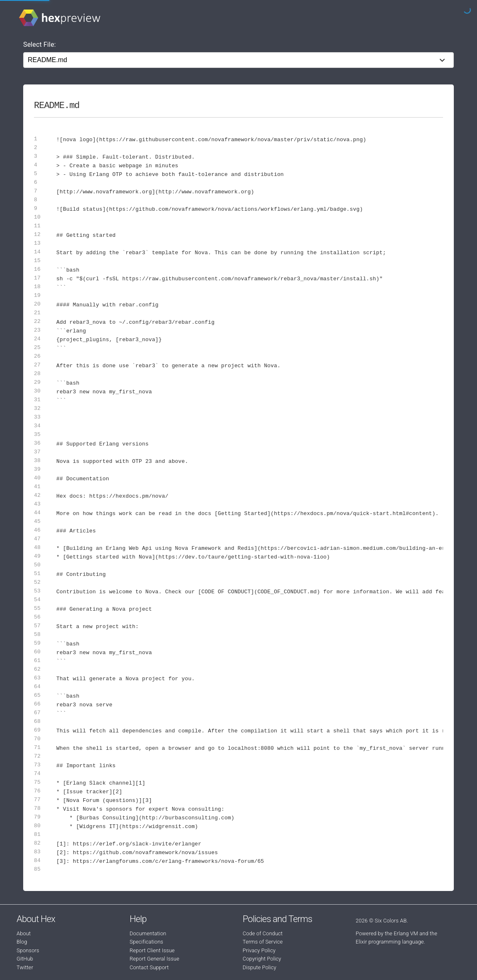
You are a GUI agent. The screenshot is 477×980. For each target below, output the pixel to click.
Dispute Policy (259, 967)
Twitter (25, 967)
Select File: (40, 45)
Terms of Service (263, 942)
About (24, 933)
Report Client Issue (152, 950)
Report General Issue (154, 959)
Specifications (146, 942)
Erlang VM (406, 933)
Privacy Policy (259, 950)
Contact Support (149, 967)
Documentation (148, 933)
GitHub (25, 959)
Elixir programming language (390, 942)
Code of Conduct (263, 933)
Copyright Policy (262, 959)
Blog (22, 942)
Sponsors (28, 950)
